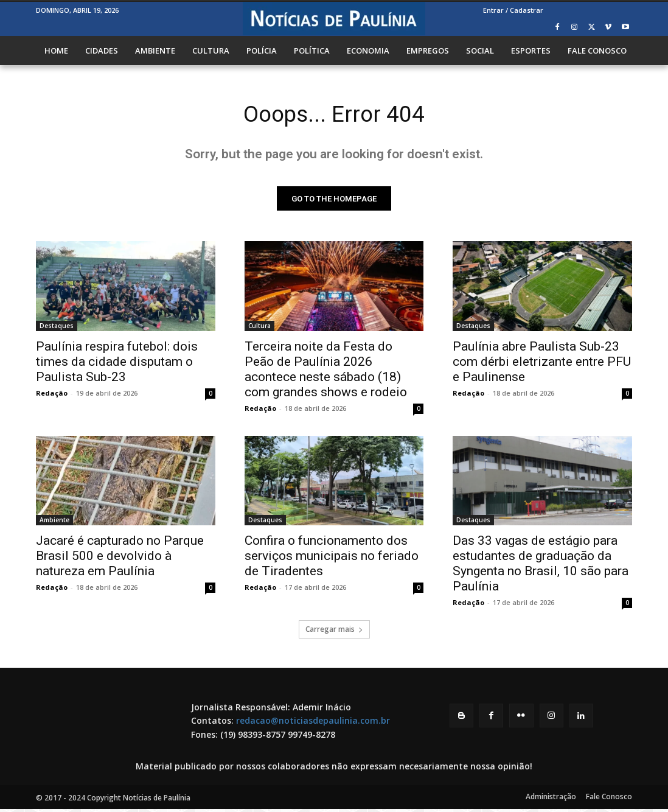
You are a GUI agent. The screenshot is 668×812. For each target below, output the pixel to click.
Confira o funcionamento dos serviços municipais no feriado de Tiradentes (332, 559)
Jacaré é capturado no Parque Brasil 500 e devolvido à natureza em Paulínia (120, 559)
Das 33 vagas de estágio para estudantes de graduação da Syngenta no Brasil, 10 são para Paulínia (541, 566)
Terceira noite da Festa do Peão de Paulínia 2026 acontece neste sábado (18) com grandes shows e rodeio (326, 372)
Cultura (259, 328)
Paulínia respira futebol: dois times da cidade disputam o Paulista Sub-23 (117, 364)
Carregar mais (334, 632)
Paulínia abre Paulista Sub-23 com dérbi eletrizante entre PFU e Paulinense (542, 364)
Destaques (57, 328)
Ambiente (54, 523)
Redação (52, 395)
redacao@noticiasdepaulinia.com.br (313, 723)
